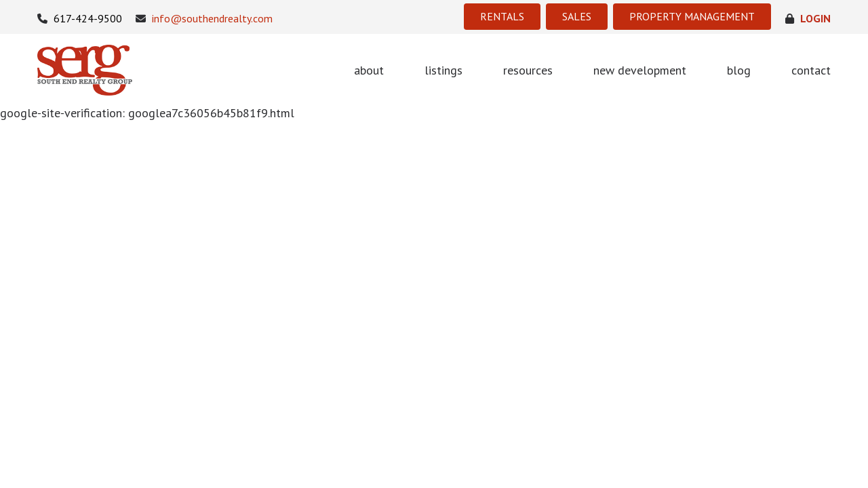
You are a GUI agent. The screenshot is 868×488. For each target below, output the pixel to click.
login (808, 19)
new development (640, 70)
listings (443, 70)
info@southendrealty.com (204, 19)
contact (811, 70)
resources (528, 70)
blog (739, 70)
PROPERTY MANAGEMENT (692, 16)
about (369, 70)
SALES (577, 16)
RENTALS (502, 16)
